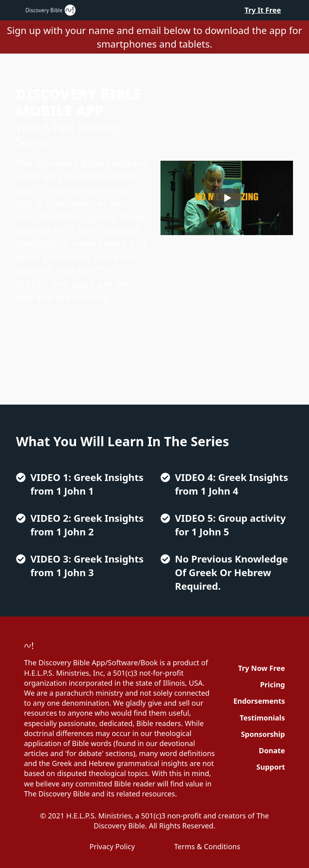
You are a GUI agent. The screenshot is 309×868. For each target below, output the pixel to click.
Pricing (273, 684)
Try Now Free (262, 668)
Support (271, 767)
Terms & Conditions (207, 846)
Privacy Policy (112, 846)
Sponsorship (263, 734)
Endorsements (259, 701)
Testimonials (262, 718)
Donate (272, 750)
